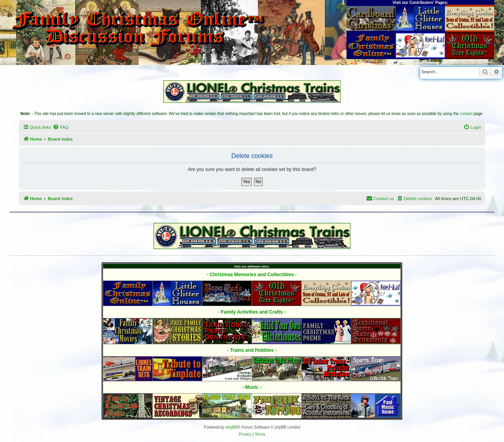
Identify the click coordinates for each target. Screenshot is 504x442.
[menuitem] (61, 127)
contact (466, 114)
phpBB (232, 427)
